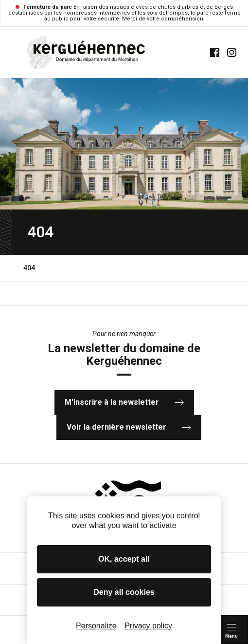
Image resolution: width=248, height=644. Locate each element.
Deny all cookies (124, 592)
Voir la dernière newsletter (129, 427)
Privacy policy (148, 626)
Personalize (96, 626)
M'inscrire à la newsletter (124, 402)
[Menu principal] (231, 630)
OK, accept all (124, 559)
